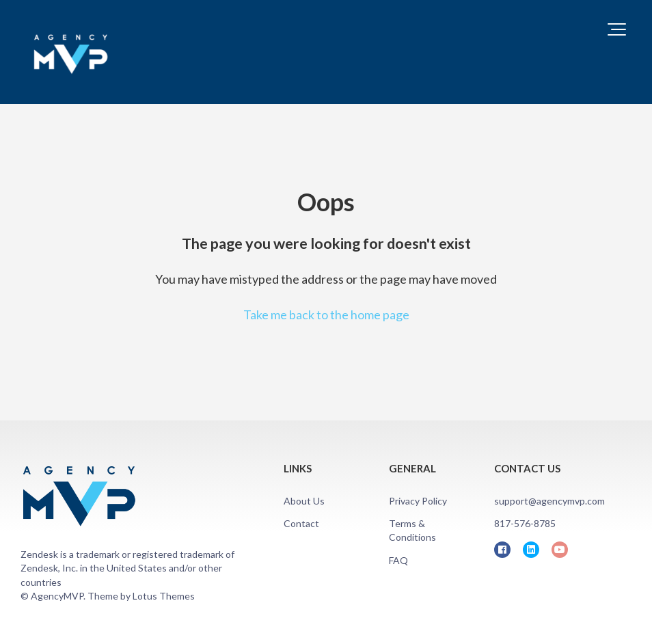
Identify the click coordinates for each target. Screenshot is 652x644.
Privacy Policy (418, 501)
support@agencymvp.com (549, 501)
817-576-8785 (525, 523)
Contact (301, 523)
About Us (304, 501)
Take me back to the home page (326, 314)
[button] (617, 29)
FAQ (398, 560)
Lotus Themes (164, 596)
